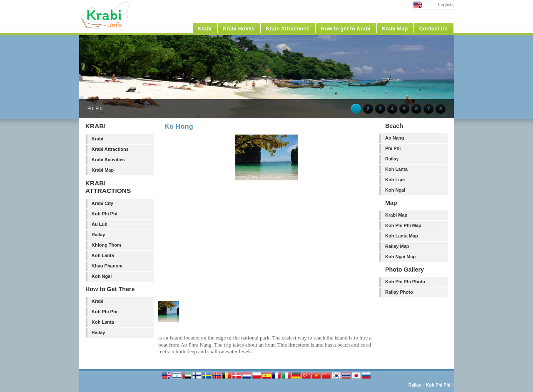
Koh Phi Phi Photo (405, 282)
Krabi (97, 139)
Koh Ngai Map (400, 257)
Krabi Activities (108, 160)
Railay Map (397, 246)
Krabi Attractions (110, 149)
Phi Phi (393, 148)
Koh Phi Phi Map (403, 225)
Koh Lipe (395, 180)
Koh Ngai (102, 276)
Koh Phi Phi (105, 214)
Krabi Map (103, 170)
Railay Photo (399, 292)
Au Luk (99, 224)
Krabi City (102, 203)
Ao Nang (395, 138)
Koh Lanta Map (402, 236)
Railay (98, 235)
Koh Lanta (103, 255)
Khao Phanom (107, 266)
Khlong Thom (106, 245)
